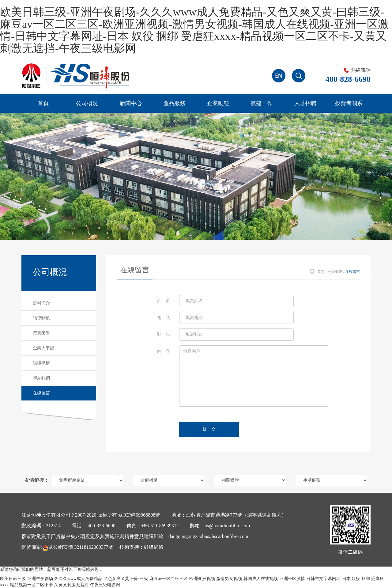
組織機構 (41, 363)
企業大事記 (43, 348)
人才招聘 (305, 103)
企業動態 (218, 103)
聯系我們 (41, 378)
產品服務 (174, 103)
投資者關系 (349, 103)
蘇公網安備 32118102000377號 (78, 547)
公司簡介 (41, 303)
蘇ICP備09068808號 (139, 515)
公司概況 (87, 103)
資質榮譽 (41, 333)
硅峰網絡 (154, 547)
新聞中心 (131, 103)
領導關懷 (41, 318)
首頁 (43, 103)
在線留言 (41, 393)
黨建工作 (262, 103)
